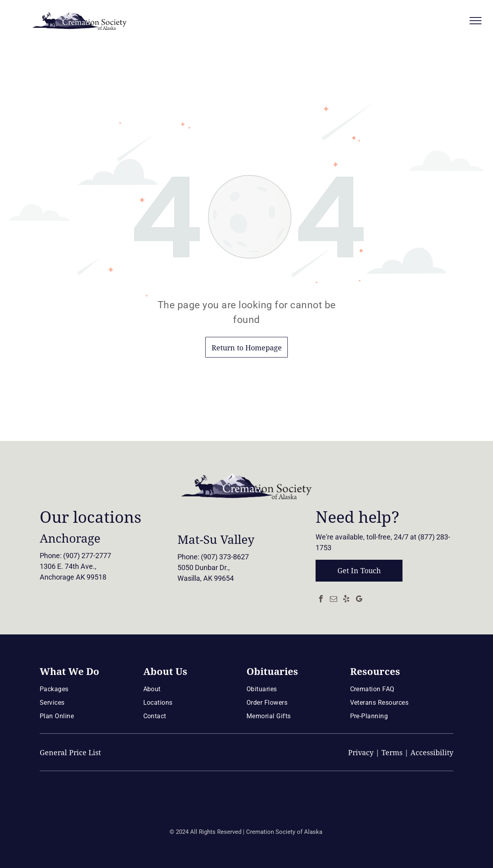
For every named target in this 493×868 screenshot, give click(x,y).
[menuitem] (89, 689)
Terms (392, 753)
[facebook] (321, 600)
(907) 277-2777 (87, 556)
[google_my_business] (359, 600)
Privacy (361, 753)
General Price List (70, 753)
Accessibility (432, 753)
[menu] (476, 21)
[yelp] (347, 600)
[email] (334, 600)
